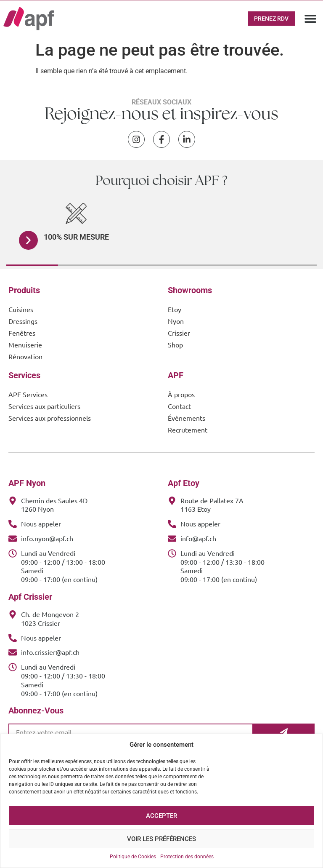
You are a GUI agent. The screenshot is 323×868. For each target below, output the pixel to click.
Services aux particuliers (44, 406)
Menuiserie (25, 345)
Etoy (175, 309)
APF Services (28, 394)
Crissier (179, 333)
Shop (175, 345)
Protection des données (187, 857)
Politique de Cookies (133, 857)
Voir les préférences (161, 839)
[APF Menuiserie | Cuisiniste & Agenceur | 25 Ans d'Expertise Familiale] (29, 18)
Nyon (176, 321)
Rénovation (25, 356)
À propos (181, 394)
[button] (310, 18)
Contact (179, 406)
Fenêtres (22, 333)
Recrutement (188, 430)
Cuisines (21, 309)
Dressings (23, 321)
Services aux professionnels (50, 418)
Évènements (187, 418)
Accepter (161, 816)
